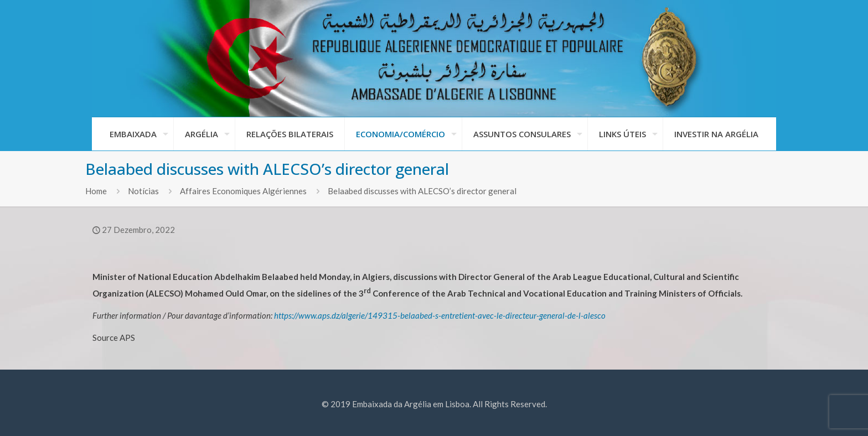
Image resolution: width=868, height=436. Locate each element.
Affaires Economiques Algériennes (243, 191)
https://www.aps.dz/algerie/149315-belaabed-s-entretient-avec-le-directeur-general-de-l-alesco (440, 315)
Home (96, 191)
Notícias (143, 191)
